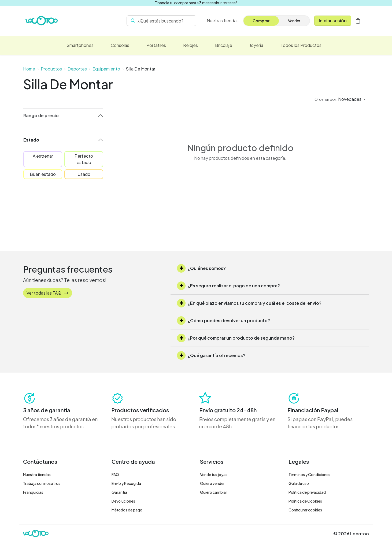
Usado (84, 174)
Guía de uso (299, 483)
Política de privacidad (307, 492)
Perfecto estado (84, 159)
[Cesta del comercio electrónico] (358, 21)
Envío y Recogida (126, 483)
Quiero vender (212, 483)
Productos (51, 69)
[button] (340, 99)
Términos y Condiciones (309, 474)
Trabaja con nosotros (42, 483)
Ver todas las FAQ (48, 293)
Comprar (261, 21)
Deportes (77, 69)
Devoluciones (123, 501)
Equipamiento (106, 69)
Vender (294, 21)
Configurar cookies (305, 510)
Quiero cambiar (214, 492)
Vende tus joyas (214, 474)
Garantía (119, 492)
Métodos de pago (127, 510)
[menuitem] (223, 21)
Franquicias (33, 492)
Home (29, 69)
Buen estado (43, 174)
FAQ (115, 474)
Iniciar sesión (333, 21)
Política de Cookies (305, 501)
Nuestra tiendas (37, 474)
